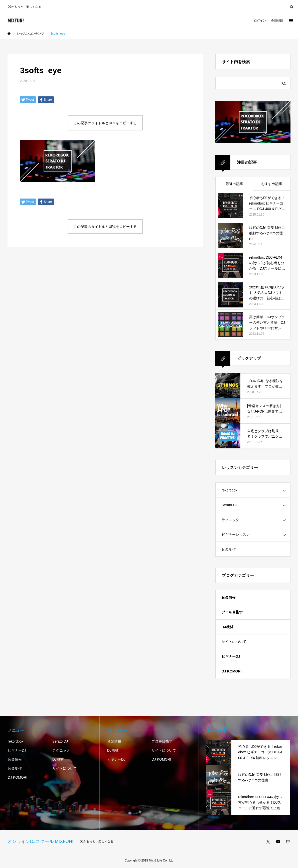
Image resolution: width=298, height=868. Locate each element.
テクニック (230, 520)
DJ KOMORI (232, 671)
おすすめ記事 (272, 184)
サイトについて (234, 642)
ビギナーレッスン (236, 535)
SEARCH (291, 6)
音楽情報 (229, 597)
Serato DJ (229, 505)
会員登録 (277, 21)
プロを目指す (232, 612)
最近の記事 (234, 184)
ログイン (260, 21)
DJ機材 (227, 627)
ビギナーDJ (231, 656)
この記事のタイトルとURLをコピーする (105, 123)
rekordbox (229, 490)
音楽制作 (229, 549)
